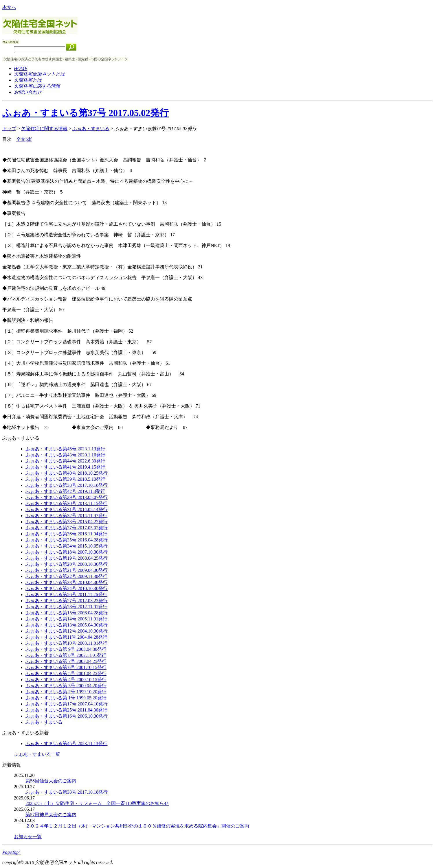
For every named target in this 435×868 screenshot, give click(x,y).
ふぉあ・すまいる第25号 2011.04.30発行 (66, 710)
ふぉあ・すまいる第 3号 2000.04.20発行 (66, 686)
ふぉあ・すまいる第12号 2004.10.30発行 (67, 631)
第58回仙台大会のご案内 (51, 781)
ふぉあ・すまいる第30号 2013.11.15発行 (66, 503)
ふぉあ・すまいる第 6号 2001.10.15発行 (66, 667)
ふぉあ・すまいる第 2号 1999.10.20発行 (66, 692)
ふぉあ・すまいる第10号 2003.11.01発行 (66, 643)
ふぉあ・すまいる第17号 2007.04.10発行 (67, 704)
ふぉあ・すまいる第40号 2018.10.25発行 (67, 473)
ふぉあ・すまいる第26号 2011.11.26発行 (66, 595)
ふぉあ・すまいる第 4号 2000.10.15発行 (66, 680)
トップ (9, 129)
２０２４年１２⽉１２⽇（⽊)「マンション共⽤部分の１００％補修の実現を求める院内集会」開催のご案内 (137, 826)
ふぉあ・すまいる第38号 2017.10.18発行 (67, 485)
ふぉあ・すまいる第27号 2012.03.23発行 (67, 601)
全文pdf (24, 139)
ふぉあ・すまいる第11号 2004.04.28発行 (66, 637)
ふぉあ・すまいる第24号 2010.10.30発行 (67, 588)
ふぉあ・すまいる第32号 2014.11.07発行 (66, 516)
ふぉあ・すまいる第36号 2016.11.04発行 (66, 534)
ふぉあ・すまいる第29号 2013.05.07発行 (67, 497)
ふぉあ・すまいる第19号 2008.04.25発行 (67, 558)
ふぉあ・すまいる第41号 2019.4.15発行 (65, 467)
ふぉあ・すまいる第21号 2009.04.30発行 (67, 570)
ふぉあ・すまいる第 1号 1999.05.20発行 (66, 698)
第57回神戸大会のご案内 (51, 815)
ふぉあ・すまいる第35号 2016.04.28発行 (67, 540)
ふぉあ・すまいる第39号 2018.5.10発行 (65, 479)
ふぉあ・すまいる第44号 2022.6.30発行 (65, 461)
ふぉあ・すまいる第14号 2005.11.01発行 (66, 619)
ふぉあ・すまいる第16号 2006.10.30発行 (67, 716)
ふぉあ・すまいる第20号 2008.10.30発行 (67, 564)
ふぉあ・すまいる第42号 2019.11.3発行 (65, 491)
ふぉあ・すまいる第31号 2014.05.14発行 (67, 509)
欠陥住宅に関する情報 (44, 129)
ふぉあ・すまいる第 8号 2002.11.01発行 (66, 655)
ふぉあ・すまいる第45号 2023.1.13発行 (65, 449)
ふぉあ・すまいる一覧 (37, 754)
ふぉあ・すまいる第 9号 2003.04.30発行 (66, 649)
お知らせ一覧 (28, 837)
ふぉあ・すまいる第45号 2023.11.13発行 (66, 743)
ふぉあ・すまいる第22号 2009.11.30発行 (66, 576)
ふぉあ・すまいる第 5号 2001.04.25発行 (66, 673)
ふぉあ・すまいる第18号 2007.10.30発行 (67, 552)
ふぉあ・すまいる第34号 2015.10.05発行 (67, 546)
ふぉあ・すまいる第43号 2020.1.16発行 (65, 455)
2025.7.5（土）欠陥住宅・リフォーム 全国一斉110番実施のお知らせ (97, 803)
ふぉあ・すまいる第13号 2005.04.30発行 (67, 625)
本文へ (9, 7)
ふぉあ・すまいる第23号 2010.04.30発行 (67, 582)
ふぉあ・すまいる (91, 129)
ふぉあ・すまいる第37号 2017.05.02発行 (86, 113)
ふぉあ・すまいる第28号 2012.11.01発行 (66, 607)
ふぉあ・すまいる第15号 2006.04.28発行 (67, 613)
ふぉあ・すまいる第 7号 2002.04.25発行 (66, 661)
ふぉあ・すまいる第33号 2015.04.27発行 (67, 522)
